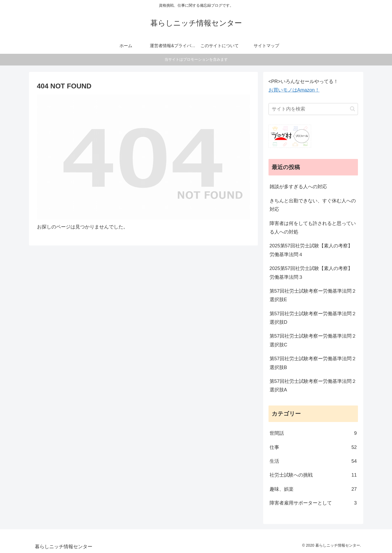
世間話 (313, 433)
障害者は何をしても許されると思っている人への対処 (313, 228)
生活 (313, 461)
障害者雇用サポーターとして (313, 503)
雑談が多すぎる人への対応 (298, 187)
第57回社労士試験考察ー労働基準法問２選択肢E (313, 295)
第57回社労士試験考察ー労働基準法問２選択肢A (313, 386)
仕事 (313, 447)
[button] (352, 109)
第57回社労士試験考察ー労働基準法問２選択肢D (313, 318)
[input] (313, 109)
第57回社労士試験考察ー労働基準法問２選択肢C (313, 340)
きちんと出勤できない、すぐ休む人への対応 (313, 205)
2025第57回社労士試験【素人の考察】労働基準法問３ (311, 273)
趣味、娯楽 (313, 489)
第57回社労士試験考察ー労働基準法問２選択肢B (313, 363)
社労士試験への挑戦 (313, 475)
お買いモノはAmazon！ (294, 90)
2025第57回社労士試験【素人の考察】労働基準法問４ (311, 250)
